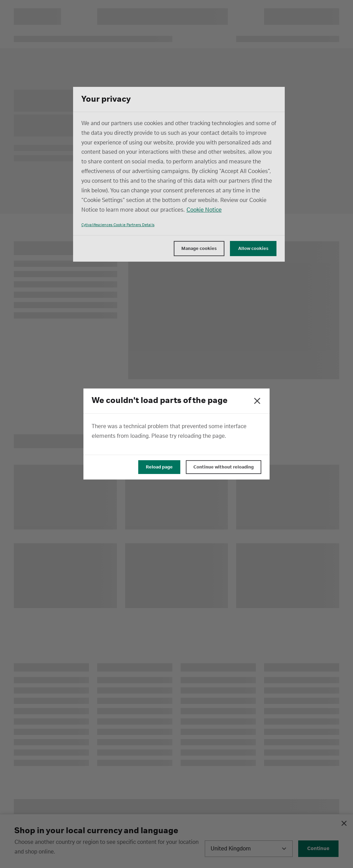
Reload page (159, 467)
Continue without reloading (224, 467)
